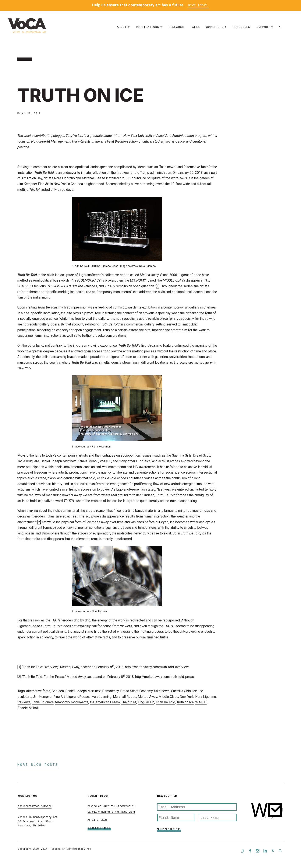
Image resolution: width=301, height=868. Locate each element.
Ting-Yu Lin (146, 703)
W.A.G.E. (201, 703)
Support (263, 29)
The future (129, 703)
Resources (242, 29)
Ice (195, 691)
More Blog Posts (38, 765)
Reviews (24, 703)
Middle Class (168, 697)
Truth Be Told (165, 703)
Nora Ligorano (206, 697)
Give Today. (199, 6)
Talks (195, 29)
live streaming (101, 697)
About (122, 29)
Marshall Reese (125, 697)
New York (187, 697)
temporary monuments (72, 703)
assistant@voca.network (35, 807)
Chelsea (58, 691)
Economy (146, 691)
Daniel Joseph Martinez (83, 691)
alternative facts (38, 691)
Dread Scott (129, 691)
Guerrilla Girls (181, 691)
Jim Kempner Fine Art (49, 697)
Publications (147, 29)
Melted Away (147, 697)
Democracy (110, 691)
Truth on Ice (185, 703)
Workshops (215, 29)
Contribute (99, 829)
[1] (158, 287)
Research (176, 29)
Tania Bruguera (43, 703)
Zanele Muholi (28, 708)
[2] (39, 522)
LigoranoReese (78, 697)
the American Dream (105, 703)
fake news (162, 691)
